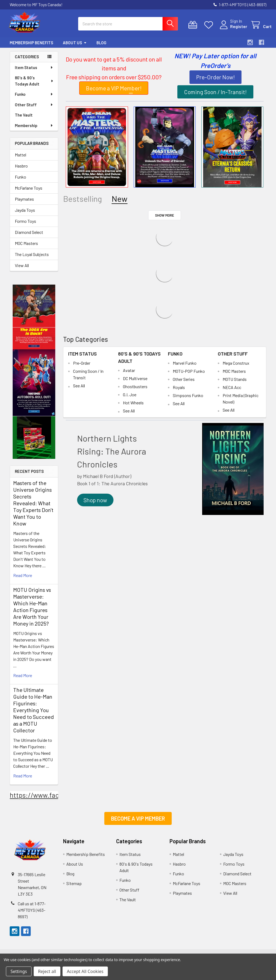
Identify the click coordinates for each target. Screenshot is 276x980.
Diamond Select (29, 236)
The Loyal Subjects (32, 258)
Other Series (184, 383)
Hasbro (21, 170)
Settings (19, 971)
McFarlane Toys (29, 192)
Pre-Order (82, 367)
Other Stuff (34, 109)
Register (233, 29)
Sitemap (74, 887)
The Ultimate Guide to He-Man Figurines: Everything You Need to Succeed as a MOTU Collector (34, 714)
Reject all (47, 971)
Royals (179, 391)
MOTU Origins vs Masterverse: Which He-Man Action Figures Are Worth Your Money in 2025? (32, 611)
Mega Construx (236, 367)
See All (79, 390)
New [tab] (120, 203)
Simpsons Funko (188, 399)
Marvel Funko (185, 367)
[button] (34, 310)
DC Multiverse (135, 382)
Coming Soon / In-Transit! (215, 96)
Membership (34, 129)
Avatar (129, 374)
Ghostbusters (135, 390)
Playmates (24, 203)
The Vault (24, 119)
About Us (75, 47)
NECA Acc (232, 391)
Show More (165, 219)
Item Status (34, 71)
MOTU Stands (235, 383)
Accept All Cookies (85, 971)
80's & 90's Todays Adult (34, 85)
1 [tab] (131, 97)
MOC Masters (26, 247)
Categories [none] (27, 61)
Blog (101, 47)
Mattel (20, 159)
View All (22, 269)
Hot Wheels (133, 407)
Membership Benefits (31, 47)
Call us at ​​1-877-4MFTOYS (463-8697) (32, 914)
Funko (34, 98)
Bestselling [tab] (82, 203)
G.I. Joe (130, 399)
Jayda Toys (25, 214)
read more (23, 579)
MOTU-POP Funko (189, 375)
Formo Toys (25, 225)
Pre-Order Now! (215, 81)
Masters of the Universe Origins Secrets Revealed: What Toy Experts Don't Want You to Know (33, 507)
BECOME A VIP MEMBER (138, 822)
